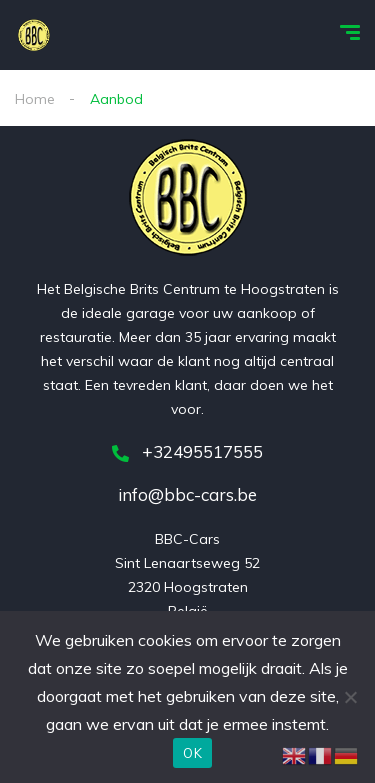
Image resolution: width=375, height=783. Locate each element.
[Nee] (350, 697)
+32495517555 (187, 451)
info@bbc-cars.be (187, 494)
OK (192, 753)
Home (35, 99)
